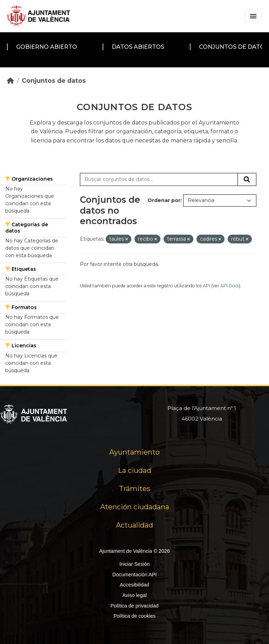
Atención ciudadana (135, 507)
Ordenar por (164, 200)
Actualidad (134, 525)
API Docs (230, 286)
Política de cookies (134, 616)
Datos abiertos (138, 47)
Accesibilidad (134, 585)
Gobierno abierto (47, 47)
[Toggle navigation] (253, 16)
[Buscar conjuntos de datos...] (159, 180)
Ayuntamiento (134, 452)
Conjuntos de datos (54, 80)
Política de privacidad (135, 606)
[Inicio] (11, 80)
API (206, 286)
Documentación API (134, 575)
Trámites (135, 489)
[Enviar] (247, 180)
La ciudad (135, 470)
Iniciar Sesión (134, 564)
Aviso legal (134, 595)
